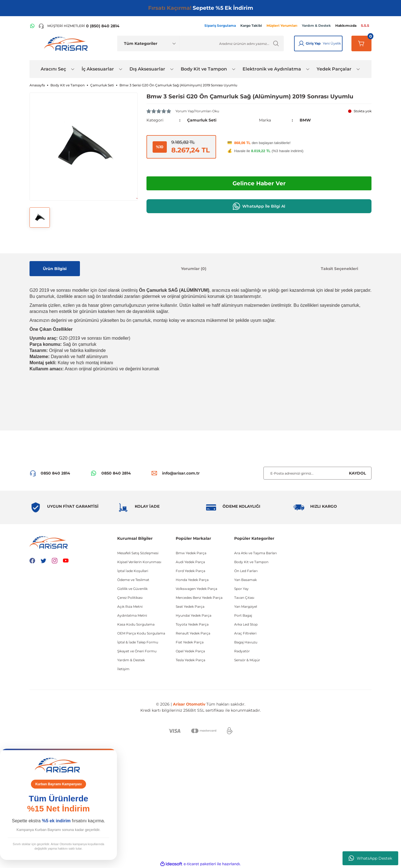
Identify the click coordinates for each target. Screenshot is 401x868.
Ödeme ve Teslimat (133, 580)
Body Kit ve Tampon (251, 562)
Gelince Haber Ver (259, 183)
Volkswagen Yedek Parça (196, 589)
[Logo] (67, 43)
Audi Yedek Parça (190, 562)
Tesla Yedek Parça (190, 660)
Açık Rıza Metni (130, 606)
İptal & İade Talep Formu (138, 642)
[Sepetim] (361, 43)
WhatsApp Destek (370, 858)
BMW (305, 120)
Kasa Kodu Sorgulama (136, 624)
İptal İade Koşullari (133, 571)
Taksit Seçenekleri (339, 269)
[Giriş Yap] (301, 43)
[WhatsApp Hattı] (32, 26)
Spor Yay (241, 589)
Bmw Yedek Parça (191, 553)
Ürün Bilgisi (55, 269)
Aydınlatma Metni (132, 615)
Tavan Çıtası (244, 598)
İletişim (123, 669)
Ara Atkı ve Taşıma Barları (255, 553)
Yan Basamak (245, 580)
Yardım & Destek (131, 660)
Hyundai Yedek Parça (194, 615)
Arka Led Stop (246, 624)
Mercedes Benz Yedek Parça (199, 598)
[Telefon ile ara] (79, 26)
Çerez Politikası (130, 598)
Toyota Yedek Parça (192, 624)
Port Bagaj (243, 615)
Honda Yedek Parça (192, 580)
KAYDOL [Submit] (357, 473)
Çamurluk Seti (202, 120)
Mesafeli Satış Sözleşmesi (138, 553)
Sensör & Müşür (247, 660)
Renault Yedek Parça (193, 633)
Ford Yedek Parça (190, 571)
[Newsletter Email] (317, 473)
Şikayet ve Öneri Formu (137, 651)
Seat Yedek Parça (190, 606)
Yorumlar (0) (194, 269)
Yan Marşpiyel (246, 606)
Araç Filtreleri (245, 633)
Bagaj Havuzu (246, 642)
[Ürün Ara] (232, 43)
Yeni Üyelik (332, 43)
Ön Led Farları (246, 571)
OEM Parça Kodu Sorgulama (141, 633)
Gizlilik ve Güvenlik (132, 589)
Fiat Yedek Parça (190, 642)
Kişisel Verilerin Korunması (139, 562)
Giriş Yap (313, 43)
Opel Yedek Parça (190, 651)
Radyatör (242, 651)
